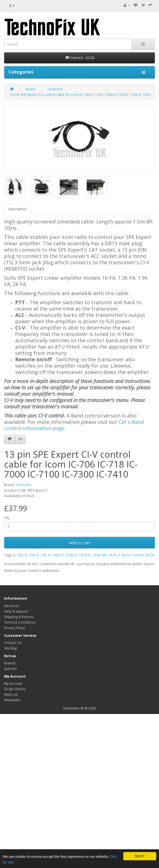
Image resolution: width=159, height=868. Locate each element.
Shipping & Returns (19, 617)
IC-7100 (67, 555)
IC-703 (18, 555)
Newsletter (13, 700)
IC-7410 (81, 555)
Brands (10, 663)
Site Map (11, 648)
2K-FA (150, 555)
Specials (10, 669)
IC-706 (30, 555)
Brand (30, 89)
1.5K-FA (138, 555)
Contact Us (13, 643)
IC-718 (41, 555)
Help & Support (16, 611)
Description (18, 209)
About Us (11, 606)
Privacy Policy (15, 628)
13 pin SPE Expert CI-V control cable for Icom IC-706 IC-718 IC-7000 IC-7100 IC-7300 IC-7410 (80, 95)
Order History (15, 689)
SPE (104, 555)
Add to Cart (80, 543)
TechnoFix (55, 89)
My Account (13, 684)
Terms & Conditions (20, 622)
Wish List (11, 695)
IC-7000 (54, 555)
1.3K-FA (125, 555)
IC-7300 (94, 555)
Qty (7, 518)
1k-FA (113, 555)
